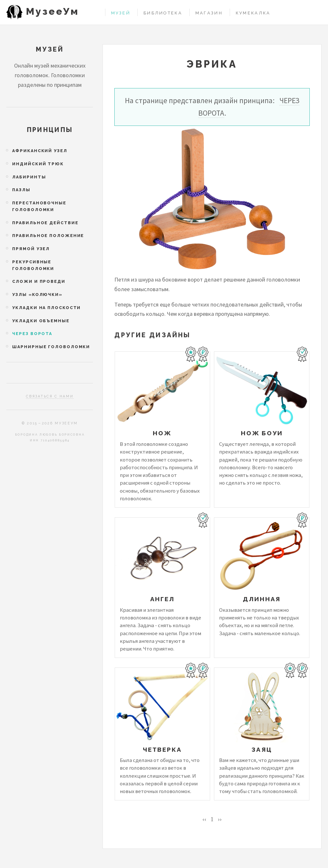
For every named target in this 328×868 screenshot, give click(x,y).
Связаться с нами (50, 396)
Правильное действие (45, 223)
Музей (121, 13)
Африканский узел (40, 151)
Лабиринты (29, 177)
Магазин (209, 13)
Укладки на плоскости (46, 308)
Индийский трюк (38, 164)
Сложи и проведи (39, 281)
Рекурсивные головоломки (33, 265)
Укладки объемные (41, 321)
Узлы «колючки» (37, 295)
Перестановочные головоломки (39, 206)
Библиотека (163, 13)
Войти (316, 12)
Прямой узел (31, 249)
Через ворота (32, 334)
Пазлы (21, 190)
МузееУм (53, 11)
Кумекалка (253, 13)
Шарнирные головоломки (51, 347)
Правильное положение (48, 236)
